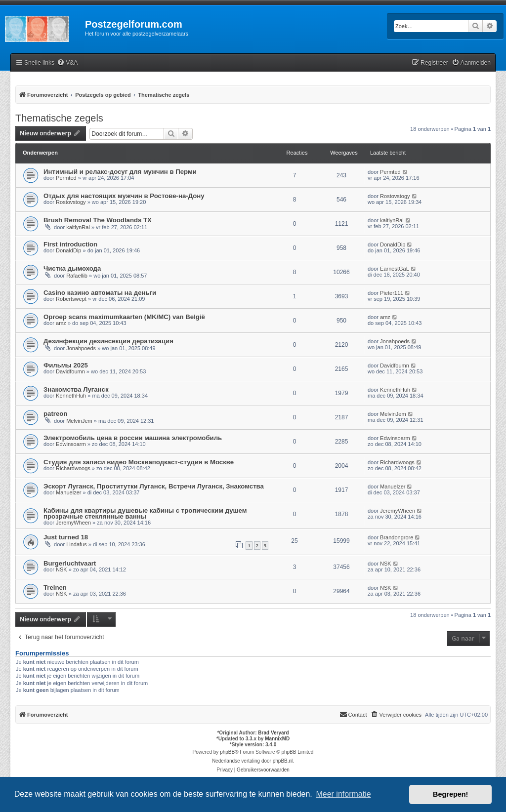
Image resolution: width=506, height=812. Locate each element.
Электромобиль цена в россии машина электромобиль (133, 438)
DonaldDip (68, 250)
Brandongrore (397, 537)
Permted (66, 178)
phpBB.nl (283, 761)
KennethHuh (71, 396)
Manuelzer (68, 492)
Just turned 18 (66, 537)
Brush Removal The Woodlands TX (98, 220)
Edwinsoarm (71, 444)
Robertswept (71, 299)
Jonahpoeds (81, 348)
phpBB (227, 752)
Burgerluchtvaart (70, 563)
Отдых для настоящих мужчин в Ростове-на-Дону (124, 196)
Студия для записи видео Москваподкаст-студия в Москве (139, 462)
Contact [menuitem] (353, 714)
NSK (62, 569)
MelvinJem (79, 421)
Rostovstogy (71, 202)
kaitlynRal (78, 227)
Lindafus (77, 544)
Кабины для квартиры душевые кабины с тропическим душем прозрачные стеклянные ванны (145, 513)
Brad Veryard (273, 733)
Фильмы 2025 (66, 365)
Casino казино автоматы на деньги (100, 293)
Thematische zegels (59, 118)
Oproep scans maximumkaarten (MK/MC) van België (124, 317)
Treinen (55, 588)
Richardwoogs (73, 468)
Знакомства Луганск (76, 389)
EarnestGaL (395, 269)
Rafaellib (77, 276)
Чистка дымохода (72, 268)
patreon (55, 414)
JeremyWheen (73, 523)
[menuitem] (67, 63)
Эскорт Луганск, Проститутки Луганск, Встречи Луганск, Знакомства (154, 486)
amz (61, 323)
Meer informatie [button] (343, 794)
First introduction (70, 244)
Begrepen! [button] (450, 794)
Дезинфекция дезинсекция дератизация (108, 341)
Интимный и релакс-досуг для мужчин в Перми (120, 172)
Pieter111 (392, 293)
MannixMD (277, 739)
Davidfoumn (70, 371)
